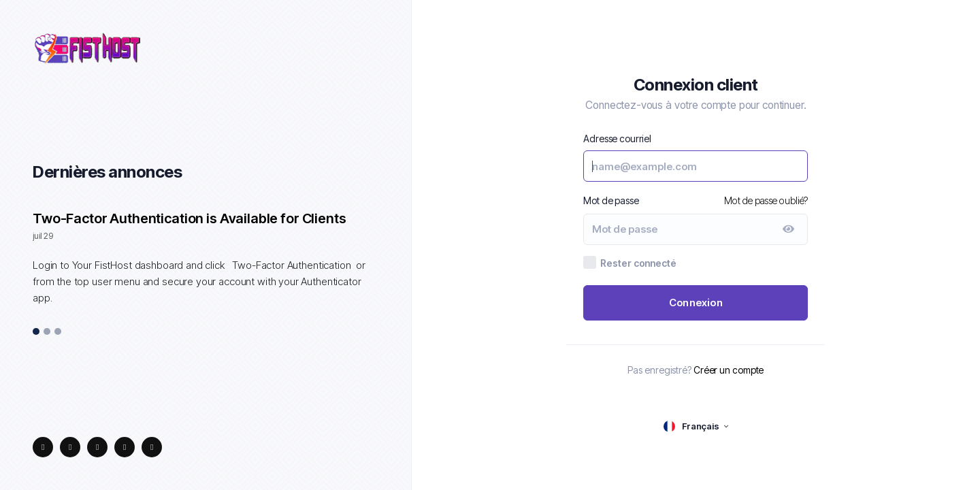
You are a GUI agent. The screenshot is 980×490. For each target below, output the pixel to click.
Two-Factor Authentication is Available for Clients (190, 218)
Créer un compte (729, 370)
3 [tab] (58, 332)
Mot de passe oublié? (766, 200)
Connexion (696, 303)
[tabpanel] (206, 265)
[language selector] (696, 426)
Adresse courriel (617, 138)
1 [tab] (36, 332)
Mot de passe (611, 200)
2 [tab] (47, 332)
